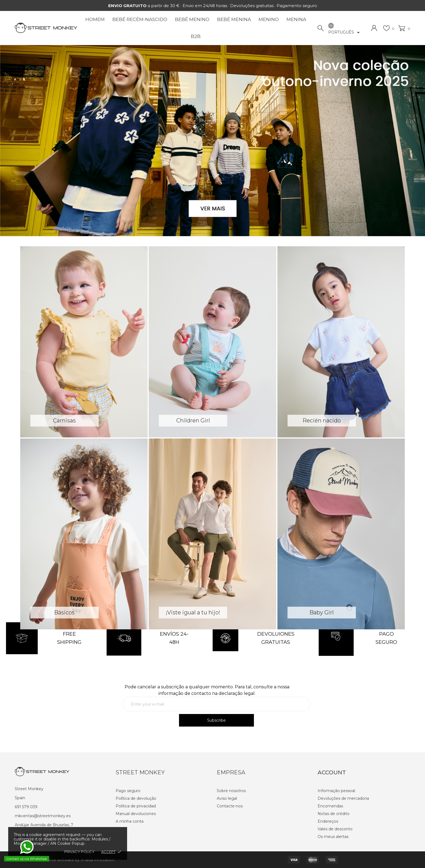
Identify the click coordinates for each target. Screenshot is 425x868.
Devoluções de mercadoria (343, 798)
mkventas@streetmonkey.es (43, 816)
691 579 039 (26, 807)
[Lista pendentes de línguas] (345, 32)
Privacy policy (79, 852)
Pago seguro (128, 791)
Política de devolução (136, 798)
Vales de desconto (335, 829)
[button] (32, 143)
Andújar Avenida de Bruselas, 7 (44, 825)
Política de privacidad (136, 806)
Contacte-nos (230, 806)
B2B (196, 36)
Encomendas (330, 806)
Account (332, 772)
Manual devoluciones (136, 814)
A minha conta (130, 821)
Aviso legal (227, 798)
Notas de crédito (334, 814)
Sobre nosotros (231, 791)
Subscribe (216, 720)
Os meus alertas (333, 837)
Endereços (328, 821)
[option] (212, 141)
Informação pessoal (336, 791)
